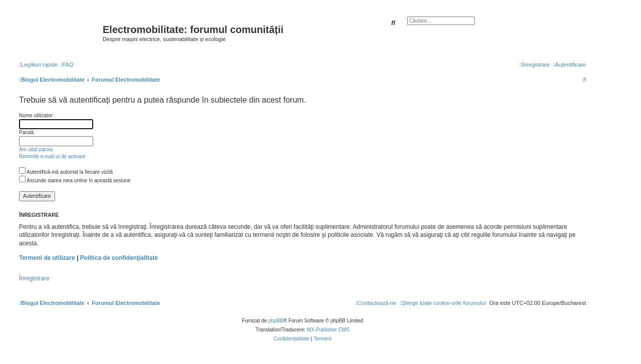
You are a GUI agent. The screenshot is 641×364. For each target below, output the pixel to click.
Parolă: (27, 132)
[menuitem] (67, 65)
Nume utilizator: (36, 115)
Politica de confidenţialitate (119, 258)
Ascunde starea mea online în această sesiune (75, 180)
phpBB (276, 321)
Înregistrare (34, 278)
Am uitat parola (36, 149)
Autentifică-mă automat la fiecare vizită (66, 172)
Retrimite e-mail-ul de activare (52, 156)
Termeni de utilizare (47, 258)
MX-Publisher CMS (328, 330)
